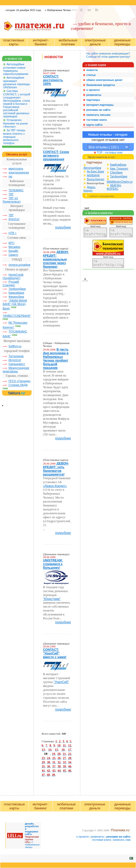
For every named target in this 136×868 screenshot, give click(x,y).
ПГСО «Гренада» (20, 381)
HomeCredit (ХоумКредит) (13, 276)
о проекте (82, 837)
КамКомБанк (118, 165)
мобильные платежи (68, 42)
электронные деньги (95, 42)
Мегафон (14, 247)
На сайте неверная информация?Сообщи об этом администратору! (108, 55)
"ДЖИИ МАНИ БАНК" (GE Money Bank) (15, 304)
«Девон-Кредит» (55, 486)
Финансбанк (16, 297)
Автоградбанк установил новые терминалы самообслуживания (16, 69)
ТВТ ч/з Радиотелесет (12, 200)
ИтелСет (14, 219)
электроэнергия (19, 172)
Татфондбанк (17, 289)
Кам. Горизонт (119, 168)
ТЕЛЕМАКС (16, 190)
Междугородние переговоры (16, 370)
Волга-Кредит (96, 179)
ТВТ (11, 194)
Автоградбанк (92, 168)
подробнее (63, 227)
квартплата (16, 168)
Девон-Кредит (90, 189)
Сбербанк (116, 172)
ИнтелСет (15, 360)
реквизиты (98, 837)
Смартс (13, 255)
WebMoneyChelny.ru (120, 182)
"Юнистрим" (52, 599)
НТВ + (12, 233)
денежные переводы (122, 42)
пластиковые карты (14, 42)
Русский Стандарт (11, 283)
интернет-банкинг (41, 42)
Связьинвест (17, 364)
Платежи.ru (120, 830)
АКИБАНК (93, 175)
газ (10, 176)
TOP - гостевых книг (108, 152)
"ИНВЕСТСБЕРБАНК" (17, 316)
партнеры (94, 162)
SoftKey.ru (15, 346)
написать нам (122, 840)
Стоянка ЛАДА (18, 385)
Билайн (13, 251)
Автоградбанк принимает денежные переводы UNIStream (17, 82)
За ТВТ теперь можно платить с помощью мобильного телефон (14, 137)
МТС (11, 243)
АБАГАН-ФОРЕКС (114, 187)
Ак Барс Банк (95, 171)
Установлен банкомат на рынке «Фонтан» (15, 123)
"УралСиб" (61, 682)
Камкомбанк (16, 293)
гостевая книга (102, 840)
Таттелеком (16, 356)
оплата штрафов (19, 265)
